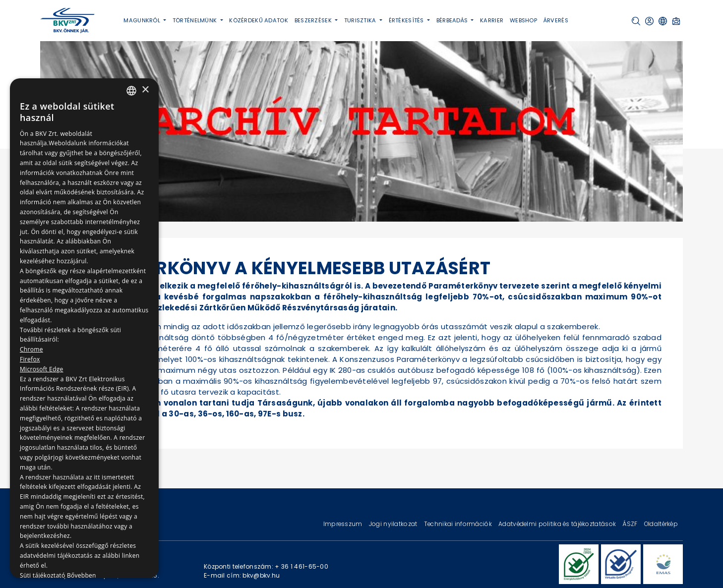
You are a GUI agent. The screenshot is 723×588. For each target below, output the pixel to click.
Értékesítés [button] (407, 20)
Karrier (492, 20)
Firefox (30, 359)
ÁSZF (631, 524)
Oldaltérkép (661, 524)
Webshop (523, 20)
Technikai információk (459, 524)
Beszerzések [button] (314, 20)
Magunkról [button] (143, 20)
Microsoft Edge (42, 369)
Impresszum (344, 524)
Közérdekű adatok (259, 20)
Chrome (31, 349)
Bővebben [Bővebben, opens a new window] (82, 575)
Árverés (556, 20)
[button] (636, 21)
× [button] (145, 90)
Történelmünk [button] (196, 20)
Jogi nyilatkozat (394, 524)
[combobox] (131, 91)
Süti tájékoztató (42, 575)
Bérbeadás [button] (453, 20)
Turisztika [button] (361, 20)
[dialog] (84, 328)
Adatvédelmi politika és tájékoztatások (558, 524)
